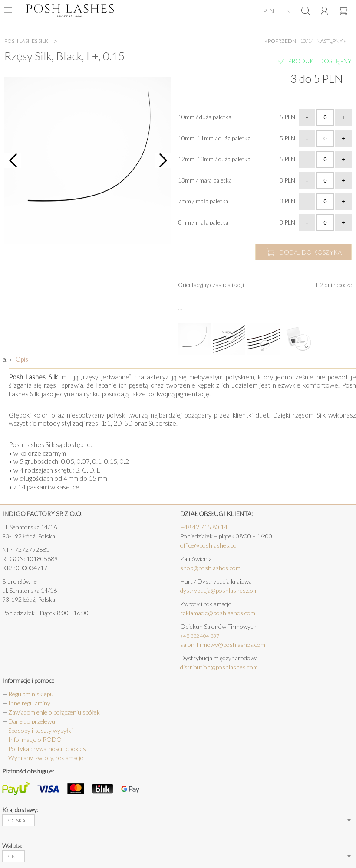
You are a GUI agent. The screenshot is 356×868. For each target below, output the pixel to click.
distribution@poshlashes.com (219, 667)
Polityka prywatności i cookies (47, 749)
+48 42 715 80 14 (204, 527)
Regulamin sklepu (31, 694)
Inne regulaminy (29, 703)
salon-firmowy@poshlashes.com (223, 644)
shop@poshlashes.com (210, 568)
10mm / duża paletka (205, 117)
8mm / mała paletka (203, 222)
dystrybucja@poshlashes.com (219, 590)
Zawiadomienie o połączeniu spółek (54, 712)
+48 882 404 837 (200, 636)
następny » (331, 41)
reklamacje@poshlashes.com (218, 613)
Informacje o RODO (35, 739)
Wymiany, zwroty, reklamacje (46, 758)
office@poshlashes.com (211, 545)
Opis (21, 359)
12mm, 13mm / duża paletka (214, 159)
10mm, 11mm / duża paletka (214, 138)
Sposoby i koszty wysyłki (40, 730)
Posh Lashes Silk (26, 41)
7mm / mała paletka (203, 201)
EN (287, 11)
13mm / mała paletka (205, 180)
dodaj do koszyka (310, 252)
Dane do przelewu (32, 721)
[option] (88, 160)
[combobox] (18, 820)
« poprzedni (281, 41)
